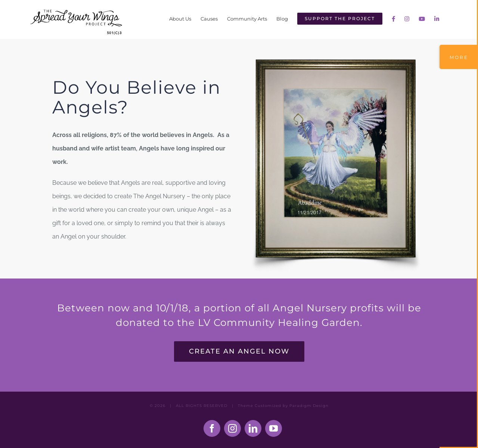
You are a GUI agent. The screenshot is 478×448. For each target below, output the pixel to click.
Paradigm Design (309, 406)
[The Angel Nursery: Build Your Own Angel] (336, 60)
